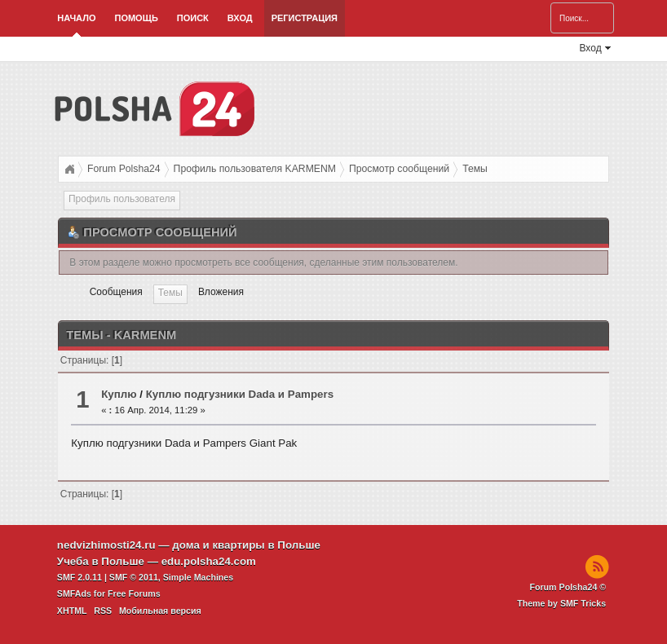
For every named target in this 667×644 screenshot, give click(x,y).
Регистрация (305, 18)
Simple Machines (198, 577)
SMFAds (74, 593)
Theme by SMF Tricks (561, 603)
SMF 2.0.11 (80, 577)
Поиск (193, 18)
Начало (76, 18)
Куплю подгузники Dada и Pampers (240, 394)
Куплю (119, 394)
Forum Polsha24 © (568, 587)
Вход (240, 18)
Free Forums (134, 593)
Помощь (136, 18)
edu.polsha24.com (209, 561)
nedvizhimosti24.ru (106, 545)
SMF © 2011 (134, 577)
